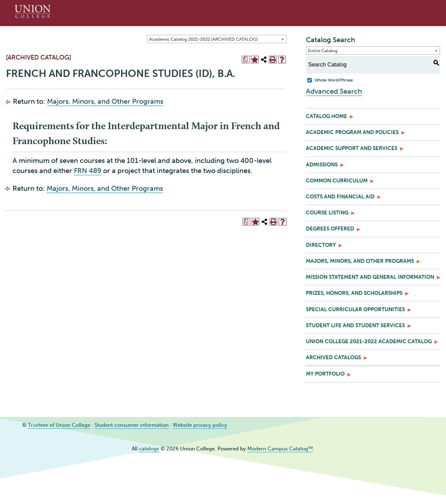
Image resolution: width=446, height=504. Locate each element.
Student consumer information (132, 425)
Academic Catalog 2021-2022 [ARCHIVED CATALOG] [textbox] (203, 39)
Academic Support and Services (352, 148)
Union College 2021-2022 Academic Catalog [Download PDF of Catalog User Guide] (369, 341)
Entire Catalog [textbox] (323, 51)
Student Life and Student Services (355, 325)
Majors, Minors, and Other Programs (105, 101)
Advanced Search (334, 91)
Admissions (322, 165)
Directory (321, 245)
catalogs (149, 449)
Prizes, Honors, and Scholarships (354, 293)
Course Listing (327, 213)
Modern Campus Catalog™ (280, 449)
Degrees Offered (330, 229)
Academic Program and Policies (352, 132)
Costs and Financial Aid (340, 197)
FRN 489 (88, 171)
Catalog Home (326, 116)
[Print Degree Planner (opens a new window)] (246, 60)
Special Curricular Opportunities (355, 309)
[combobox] (217, 39)
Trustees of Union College (59, 425)
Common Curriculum (337, 181)
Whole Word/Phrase (334, 80)
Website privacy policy (200, 425)
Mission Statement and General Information (370, 277)
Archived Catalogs (333, 357)
